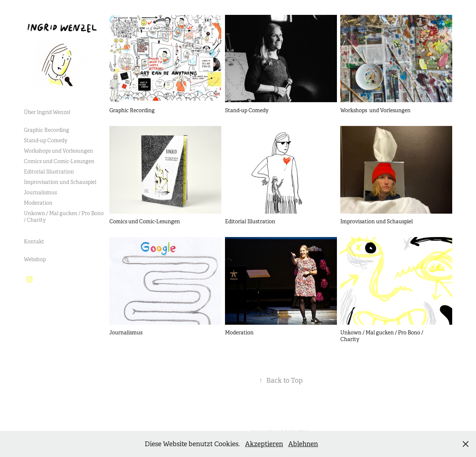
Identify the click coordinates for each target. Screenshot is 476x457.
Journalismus (40, 192)
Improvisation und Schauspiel (60, 182)
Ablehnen (303, 444)
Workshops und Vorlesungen (58, 151)
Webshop (35, 259)
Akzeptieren (264, 444)
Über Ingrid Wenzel (47, 112)
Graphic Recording (46, 130)
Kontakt (34, 242)
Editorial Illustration (49, 172)
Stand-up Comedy (46, 140)
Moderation (38, 203)
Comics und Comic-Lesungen (59, 161)
